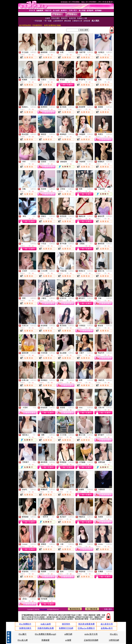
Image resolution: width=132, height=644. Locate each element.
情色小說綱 (43, 609)
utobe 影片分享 (91, 634)
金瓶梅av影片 (107, 628)
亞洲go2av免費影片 (86, 628)
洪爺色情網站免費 (46, 628)
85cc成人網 (23, 640)
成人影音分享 (107, 624)
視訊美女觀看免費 (86, 624)
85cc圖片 (23, 634)
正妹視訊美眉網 (91, 640)
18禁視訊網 (114, 640)
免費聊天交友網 (66, 628)
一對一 (72, 162)
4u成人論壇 (46, 624)
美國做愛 (45, 640)
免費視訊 (33, 52)
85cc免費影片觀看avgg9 (45, 634)
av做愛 (68, 640)
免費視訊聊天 (25, 628)
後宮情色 (66, 624)
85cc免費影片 (25, 624)
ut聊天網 (68, 634)
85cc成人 (114, 634)
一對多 (34, 408)
